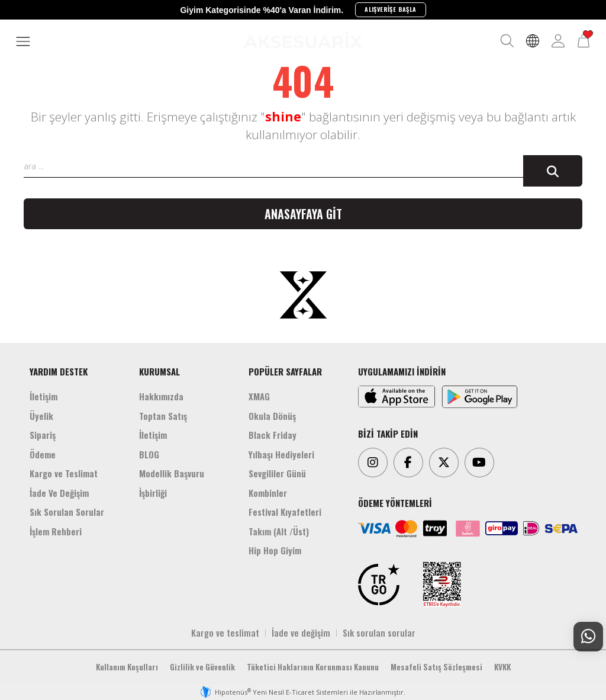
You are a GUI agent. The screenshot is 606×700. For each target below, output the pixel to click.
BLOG (149, 454)
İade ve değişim (301, 632)
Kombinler (268, 493)
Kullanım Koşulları (127, 667)
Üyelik (41, 416)
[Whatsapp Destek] (588, 637)
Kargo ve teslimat (225, 632)
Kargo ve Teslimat (64, 473)
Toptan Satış (163, 416)
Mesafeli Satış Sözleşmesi (436, 667)
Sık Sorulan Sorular (67, 512)
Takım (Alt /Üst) (279, 531)
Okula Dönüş (272, 416)
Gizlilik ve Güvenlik (202, 667)
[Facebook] (408, 463)
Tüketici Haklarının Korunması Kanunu (313, 667)
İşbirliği (153, 493)
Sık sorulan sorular (379, 632)
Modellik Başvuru (172, 473)
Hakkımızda (161, 396)
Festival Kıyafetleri (285, 512)
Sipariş (43, 435)
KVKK (502, 667)
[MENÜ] (23, 42)
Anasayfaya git (303, 214)
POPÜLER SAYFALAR (285, 371)
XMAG (259, 396)
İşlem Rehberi (56, 531)
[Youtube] (479, 463)
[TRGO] (379, 585)
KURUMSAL (159, 371)
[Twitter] (444, 463)
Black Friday (273, 435)
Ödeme (43, 454)
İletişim (43, 396)
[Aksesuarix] (303, 40)
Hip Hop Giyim (275, 550)
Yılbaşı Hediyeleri (281, 454)
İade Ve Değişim (59, 493)
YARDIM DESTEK (59, 371)
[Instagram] (373, 463)
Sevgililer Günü (277, 473)
